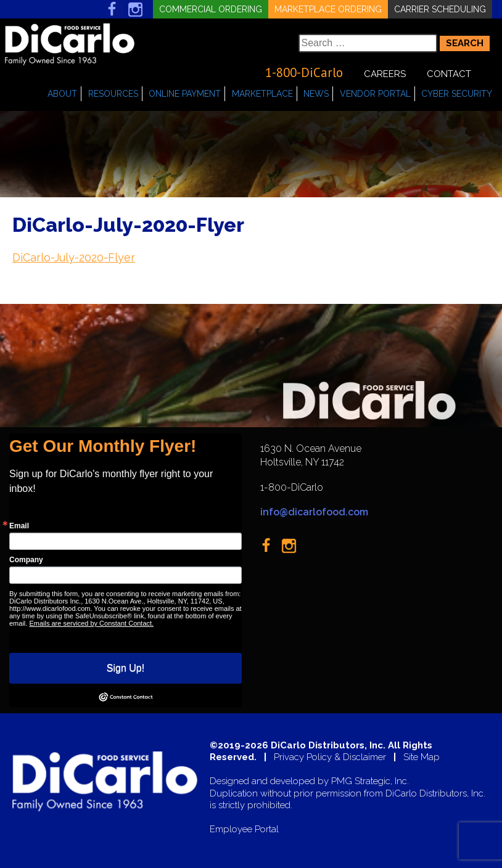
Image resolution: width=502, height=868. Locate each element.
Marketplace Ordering (328, 9)
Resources (113, 94)
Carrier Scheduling (440, 9)
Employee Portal (244, 829)
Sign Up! (126, 668)
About (62, 94)
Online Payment (185, 94)
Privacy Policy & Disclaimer (330, 757)
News (316, 94)
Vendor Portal (375, 94)
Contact (449, 74)
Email (19, 526)
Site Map (422, 757)
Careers (385, 74)
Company (26, 560)
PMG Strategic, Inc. (370, 781)
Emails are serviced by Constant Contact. (91, 623)
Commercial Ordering (211, 9)
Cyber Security (457, 94)
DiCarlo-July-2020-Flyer (74, 257)
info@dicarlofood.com (314, 512)
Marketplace (262, 94)
